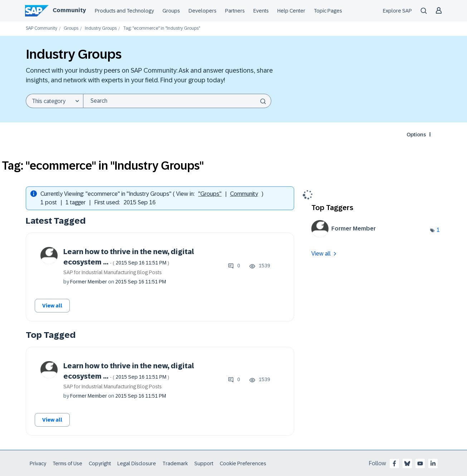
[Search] (177, 101)
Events (261, 11)
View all (52, 306)
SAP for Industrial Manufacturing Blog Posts (113, 272)
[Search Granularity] (54, 101)
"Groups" (210, 194)
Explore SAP (397, 11)
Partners (235, 11)
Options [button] (416, 135)
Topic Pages (328, 11)
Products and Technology (124, 11)
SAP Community (42, 28)
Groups (171, 11)
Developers (203, 11)
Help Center (291, 11)
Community (69, 10)
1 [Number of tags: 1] (438, 230)
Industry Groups (101, 28)
